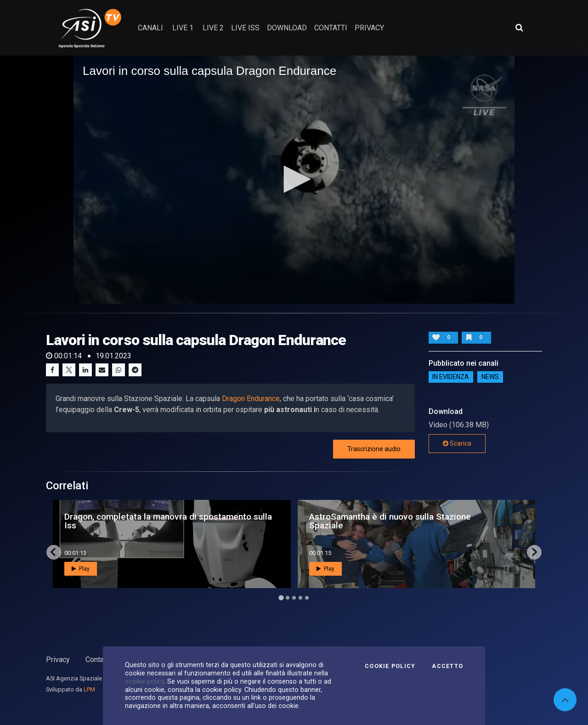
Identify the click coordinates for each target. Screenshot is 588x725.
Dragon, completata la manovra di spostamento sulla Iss (168, 521)
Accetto (447, 666)
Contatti (98, 660)
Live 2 (213, 28)
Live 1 (183, 28)
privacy (369, 28)
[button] (294, 179)
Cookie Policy (390, 666)
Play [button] (81, 569)
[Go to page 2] (288, 598)
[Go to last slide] (54, 552)
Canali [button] (150, 28)
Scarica (457, 443)
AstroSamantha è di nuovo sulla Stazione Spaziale (390, 521)
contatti (331, 28)
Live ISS (245, 28)
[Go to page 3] (294, 598)
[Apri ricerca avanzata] (519, 28)
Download (287, 28)
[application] (294, 180)
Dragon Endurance (251, 399)
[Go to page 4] (300, 598)
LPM (89, 689)
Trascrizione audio (374, 449)
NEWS (490, 377)
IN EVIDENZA (451, 377)
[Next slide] (534, 552)
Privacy (58, 660)
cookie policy (144, 681)
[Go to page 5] (307, 598)
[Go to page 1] (281, 598)
